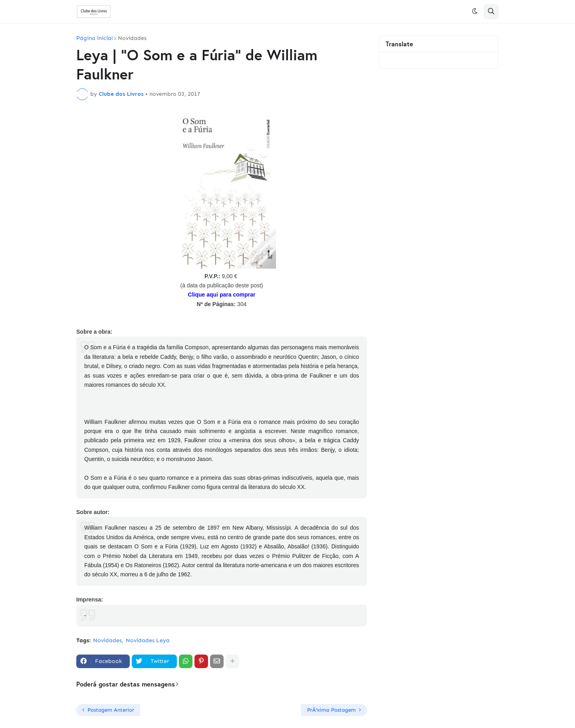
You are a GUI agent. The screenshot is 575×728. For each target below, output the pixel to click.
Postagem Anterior (111, 710)
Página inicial (94, 38)
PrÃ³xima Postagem (331, 710)
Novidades (132, 38)
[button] (475, 12)
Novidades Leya (148, 640)
